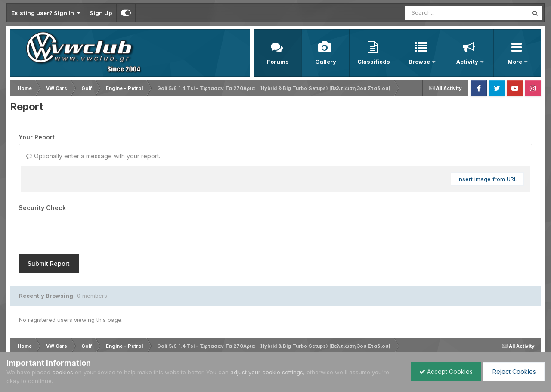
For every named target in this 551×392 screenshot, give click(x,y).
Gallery (326, 62)
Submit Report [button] (49, 264)
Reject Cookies (513, 372)
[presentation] (84, 231)
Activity (468, 62)
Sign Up (101, 13)
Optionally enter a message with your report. (93, 156)
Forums (278, 62)
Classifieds (374, 62)
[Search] (443, 13)
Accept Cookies (444, 372)
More (515, 62)
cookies (63, 372)
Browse (420, 62)
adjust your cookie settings (267, 372)
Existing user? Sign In (46, 13)
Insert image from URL (487, 179)
